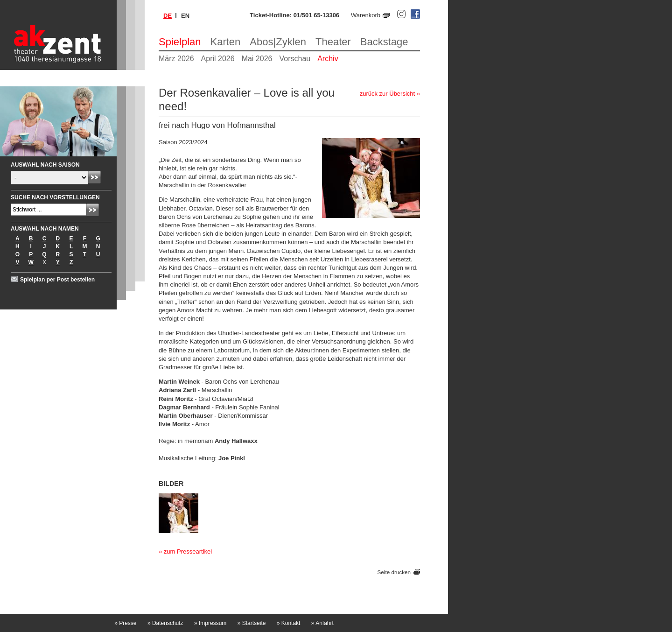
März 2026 (176, 59)
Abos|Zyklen (278, 42)
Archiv (328, 59)
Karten (226, 42)
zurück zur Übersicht (387, 94)
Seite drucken (394, 572)
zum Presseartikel (188, 551)
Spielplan (180, 42)
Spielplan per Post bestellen (57, 280)
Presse (125, 623)
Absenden (94, 177)
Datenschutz (165, 623)
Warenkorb (366, 15)
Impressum (210, 623)
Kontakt (289, 623)
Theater (333, 42)
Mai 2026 (257, 59)
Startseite (252, 623)
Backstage (384, 42)
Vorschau (295, 59)
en (185, 16)
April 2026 (218, 59)
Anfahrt (322, 623)
